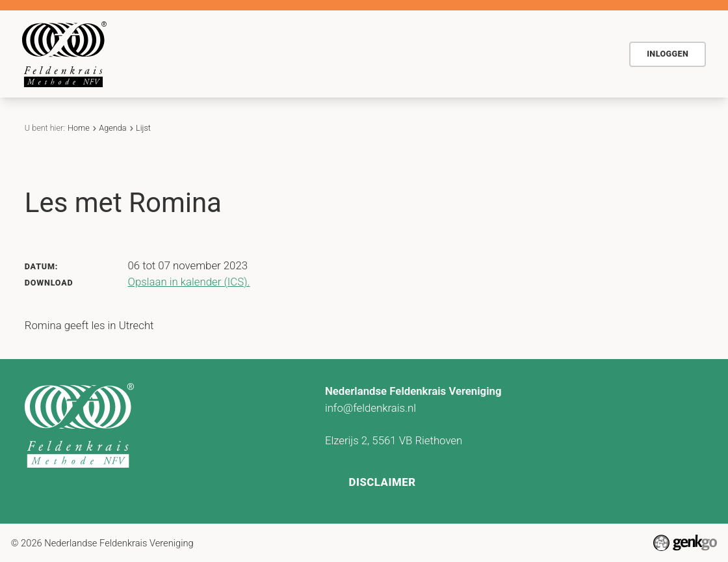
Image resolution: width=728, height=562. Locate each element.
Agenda (401, 53)
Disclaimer (382, 482)
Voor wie (339, 53)
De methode (267, 53)
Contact (520, 53)
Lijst (143, 128)
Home (211, 54)
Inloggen (668, 54)
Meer (580, 54)
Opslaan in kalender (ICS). (189, 282)
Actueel (460, 53)
